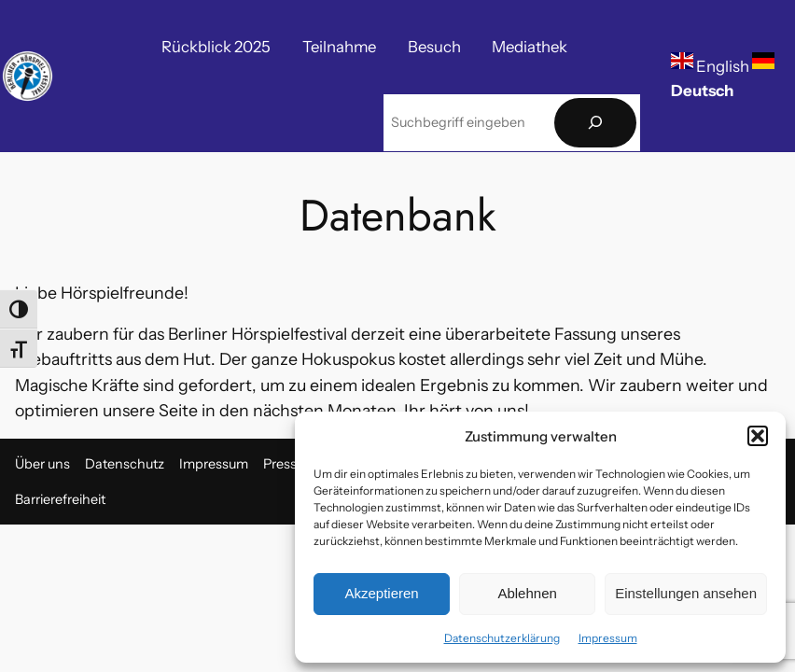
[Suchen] (595, 123)
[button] (758, 436)
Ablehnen (527, 593)
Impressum (608, 638)
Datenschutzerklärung (502, 638)
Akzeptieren (381, 593)
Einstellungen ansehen (686, 593)
